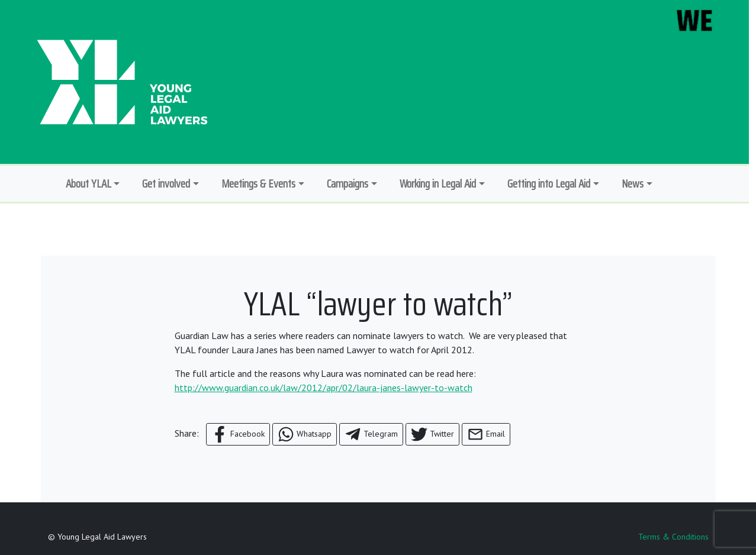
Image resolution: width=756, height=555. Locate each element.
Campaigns (348, 183)
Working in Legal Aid (438, 183)
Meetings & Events (258, 183)
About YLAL (89, 183)
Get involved (166, 183)
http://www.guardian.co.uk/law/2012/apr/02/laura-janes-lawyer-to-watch (324, 388)
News (633, 183)
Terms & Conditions (673, 537)
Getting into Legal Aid (549, 183)
